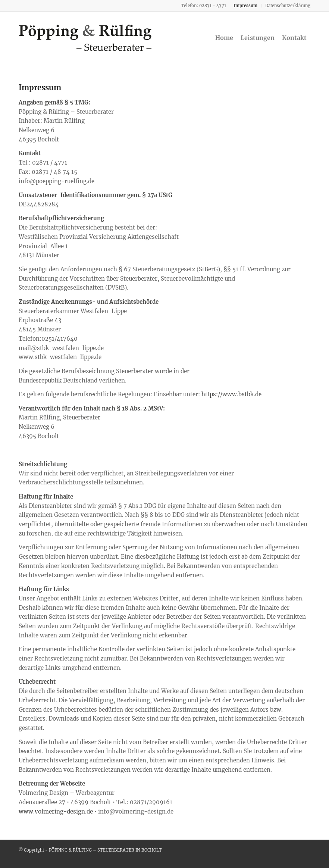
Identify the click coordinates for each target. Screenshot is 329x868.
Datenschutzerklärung (288, 6)
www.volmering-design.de (56, 811)
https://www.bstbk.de (231, 394)
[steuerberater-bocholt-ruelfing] (86, 38)
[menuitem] (246, 6)
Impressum (245, 6)
